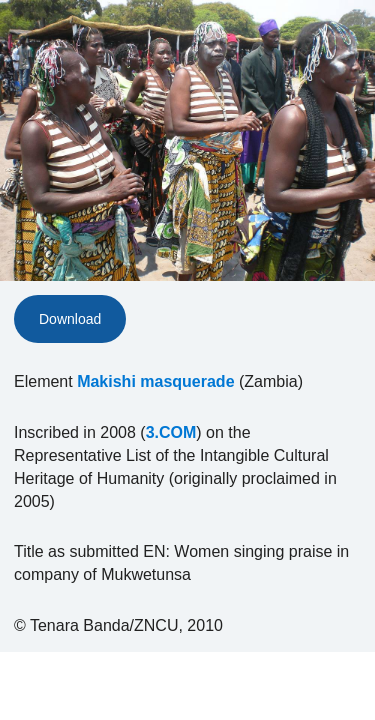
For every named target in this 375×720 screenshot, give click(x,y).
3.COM (171, 432)
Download (70, 319)
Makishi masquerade (155, 381)
